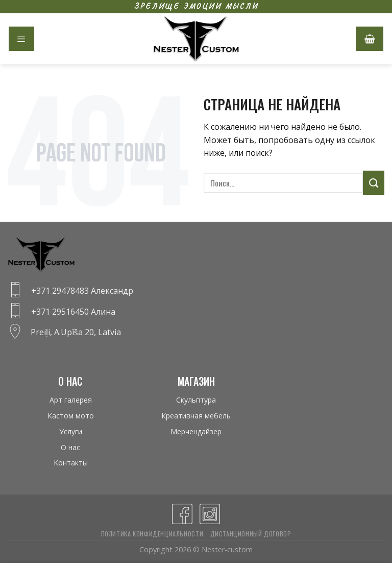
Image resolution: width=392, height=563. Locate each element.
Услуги (71, 431)
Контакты (71, 463)
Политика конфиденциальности (152, 534)
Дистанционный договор (251, 534)
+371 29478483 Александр (82, 291)
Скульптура (196, 400)
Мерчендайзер (196, 431)
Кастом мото (71, 416)
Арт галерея (71, 400)
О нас (70, 447)
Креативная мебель (196, 416)
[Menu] (21, 39)
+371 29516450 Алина (73, 312)
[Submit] (374, 183)
